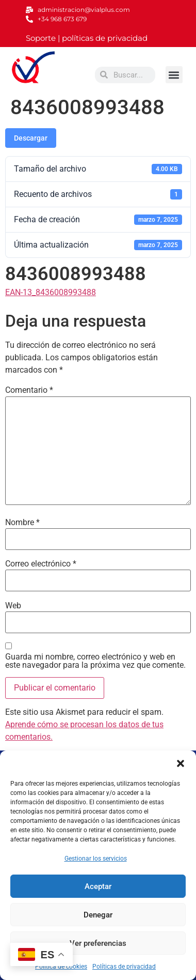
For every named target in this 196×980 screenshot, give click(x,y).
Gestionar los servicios (96, 859)
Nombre (22, 523)
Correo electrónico (41, 564)
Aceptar (98, 886)
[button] (181, 763)
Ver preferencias (98, 943)
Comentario (29, 390)
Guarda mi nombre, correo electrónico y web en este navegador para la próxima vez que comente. (95, 661)
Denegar (98, 915)
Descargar (31, 138)
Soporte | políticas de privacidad (87, 38)
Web (13, 606)
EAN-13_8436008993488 (51, 292)
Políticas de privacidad (124, 967)
